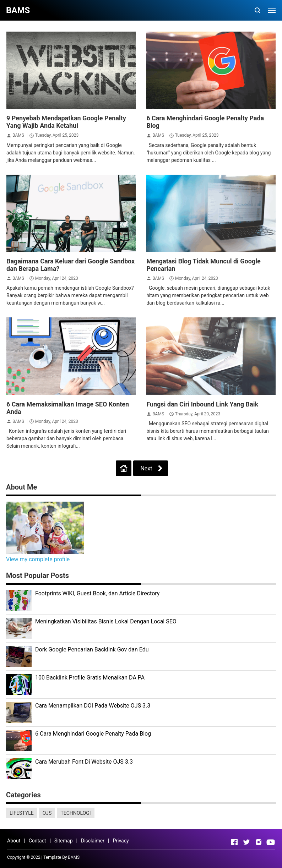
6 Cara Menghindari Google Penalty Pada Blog (93, 734)
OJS (47, 813)
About (14, 841)
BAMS (18, 135)
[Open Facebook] (234, 842)
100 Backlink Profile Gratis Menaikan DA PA (90, 678)
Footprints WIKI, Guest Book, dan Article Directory (97, 593)
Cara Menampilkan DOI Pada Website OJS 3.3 (93, 706)
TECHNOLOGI (75, 813)
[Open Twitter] (246, 842)
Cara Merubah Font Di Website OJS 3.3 (84, 762)
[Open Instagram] (259, 842)
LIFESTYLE (22, 813)
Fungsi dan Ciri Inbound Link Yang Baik (202, 404)
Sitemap (63, 841)
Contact (37, 841)
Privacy (121, 841)
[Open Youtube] (271, 842)
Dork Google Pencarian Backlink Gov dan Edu (92, 649)
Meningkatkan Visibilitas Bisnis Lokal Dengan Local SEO (106, 621)
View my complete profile (38, 559)
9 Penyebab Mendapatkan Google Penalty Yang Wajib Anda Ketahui (66, 122)
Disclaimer (93, 841)
